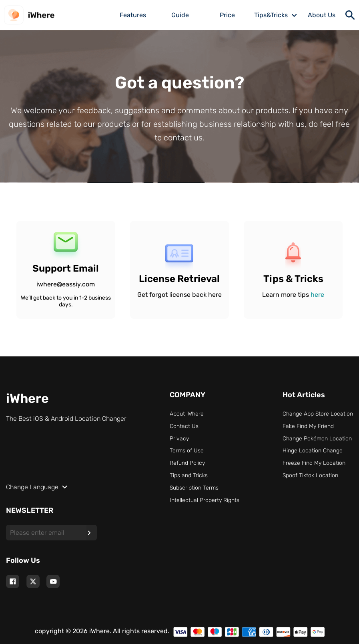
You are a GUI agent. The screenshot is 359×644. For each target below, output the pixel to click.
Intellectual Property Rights (205, 500)
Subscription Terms (194, 488)
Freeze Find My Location (314, 463)
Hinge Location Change (313, 451)
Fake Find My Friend (308, 426)
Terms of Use (187, 451)
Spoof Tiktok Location (310, 475)
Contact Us (184, 426)
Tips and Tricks (189, 475)
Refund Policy (187, 463)
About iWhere (187, 414)
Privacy (179, 439)
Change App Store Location (318, 414)
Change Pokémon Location (317, 439)
